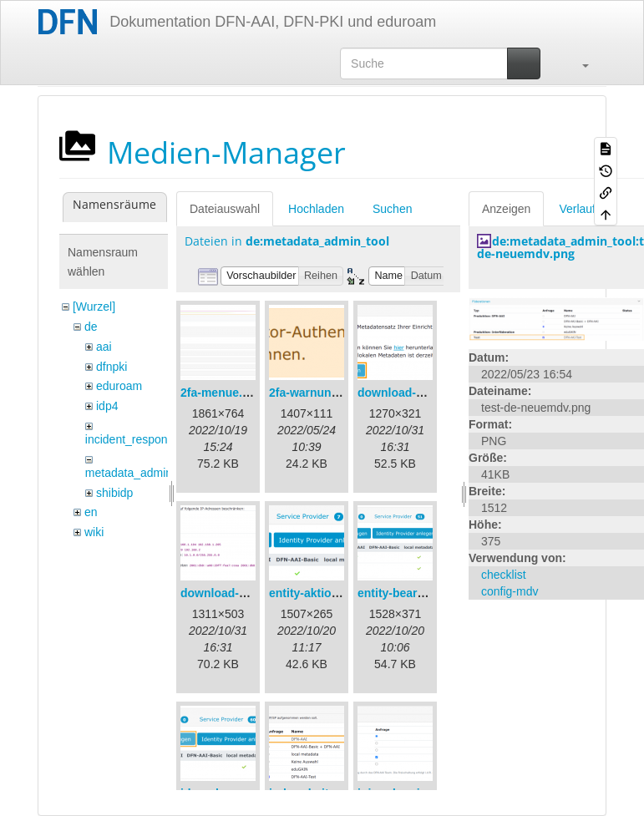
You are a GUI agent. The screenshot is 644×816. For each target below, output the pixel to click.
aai (104, 347)
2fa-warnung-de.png (325, 393)
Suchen (392, 209)
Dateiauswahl (225, 209)
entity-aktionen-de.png (332, 593)
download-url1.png (410, 393)
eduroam (119, 386)
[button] (577, 63)
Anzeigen (506, 209)
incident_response (133, 439)
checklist (504, 575)
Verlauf (577, 209)
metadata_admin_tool (142, 473)
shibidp (114, 493)
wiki (94, 532)
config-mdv (510, 591)
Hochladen (316, 209)
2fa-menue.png (222, 393)
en (91, 512)
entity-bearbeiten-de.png (426, 593)
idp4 (107, 406)
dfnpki (112, 367)
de (91, 327)
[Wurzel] (94, 307)
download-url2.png (233, 593)
